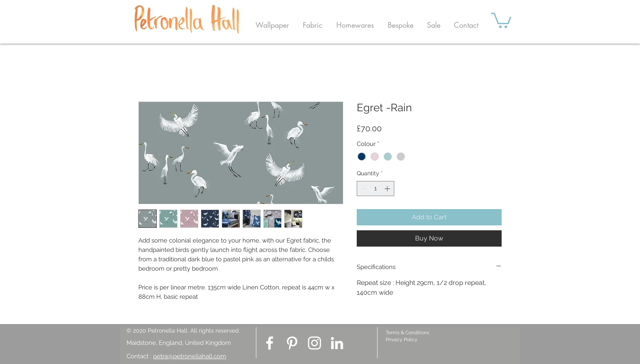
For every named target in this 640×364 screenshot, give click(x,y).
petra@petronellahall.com (190, 356)
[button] (272, 25)
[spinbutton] (376, 189)
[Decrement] (363, 189)
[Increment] (388, 189)
